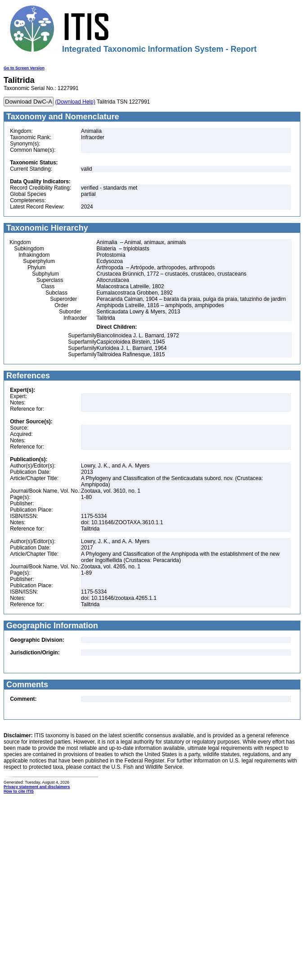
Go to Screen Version (24, 68)
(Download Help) (75, 102)
